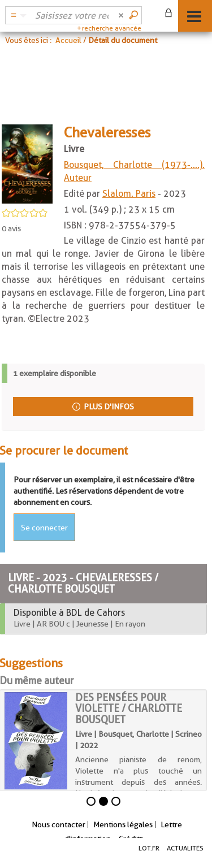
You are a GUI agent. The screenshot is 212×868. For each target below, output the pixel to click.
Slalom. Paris (129, 194)
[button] (17, 15)
